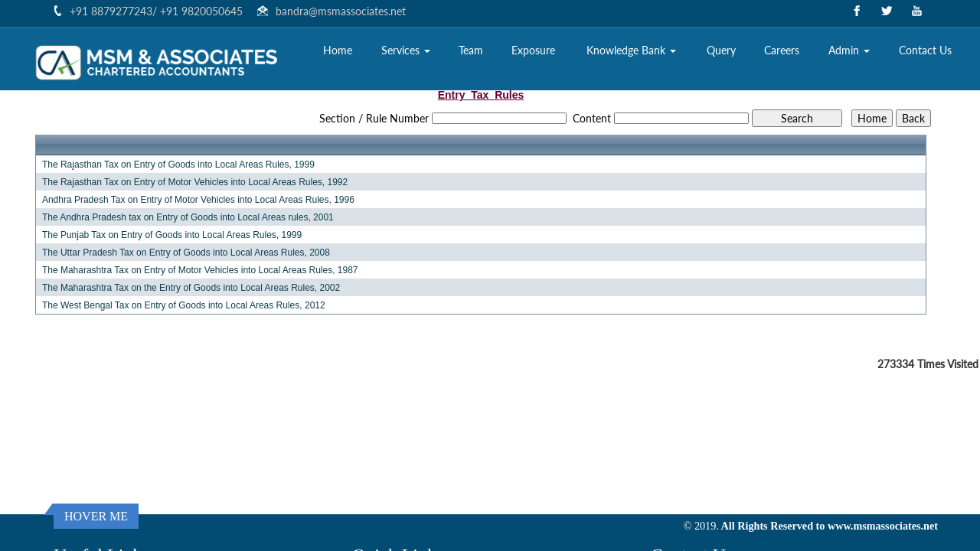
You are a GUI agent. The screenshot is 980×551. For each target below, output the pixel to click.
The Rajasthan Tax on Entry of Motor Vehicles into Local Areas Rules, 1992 (195, 182)
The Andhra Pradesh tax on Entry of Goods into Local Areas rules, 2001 (188, 217)
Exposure (533, 50)
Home (338, 50)
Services (406, 50)
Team (471, 50)
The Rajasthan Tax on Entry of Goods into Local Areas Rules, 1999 (178, 165)
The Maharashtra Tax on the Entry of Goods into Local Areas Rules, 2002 (191, 288)
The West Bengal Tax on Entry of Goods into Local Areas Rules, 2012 (184, 305)
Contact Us (925, 50)
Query (721, 50)
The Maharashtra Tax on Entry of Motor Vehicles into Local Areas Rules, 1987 (200, 270)
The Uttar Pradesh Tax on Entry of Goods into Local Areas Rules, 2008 (186, 253)
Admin (849, 50)
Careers (782, 50)
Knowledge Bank (631, 50)
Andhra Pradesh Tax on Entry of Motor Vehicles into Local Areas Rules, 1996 (198, 200)
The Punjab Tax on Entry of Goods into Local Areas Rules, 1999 (172, 235)
